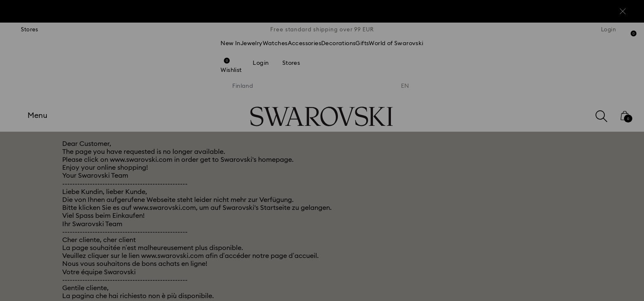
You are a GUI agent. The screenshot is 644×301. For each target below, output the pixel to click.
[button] (459, 101)
